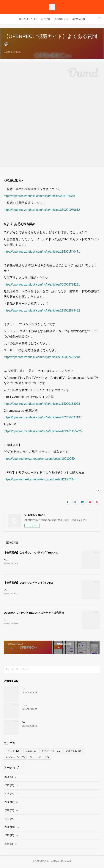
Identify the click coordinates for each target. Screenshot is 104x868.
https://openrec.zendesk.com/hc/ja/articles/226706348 (39, 196)
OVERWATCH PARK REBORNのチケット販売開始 (34, 613)
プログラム (74, 752)
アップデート (51, 752)
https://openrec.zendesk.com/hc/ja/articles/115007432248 (42, 357)
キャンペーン (15, 758)
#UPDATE (46, 19)
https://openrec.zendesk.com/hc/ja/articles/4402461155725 (43, 431)
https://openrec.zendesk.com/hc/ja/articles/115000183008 (42, 404)
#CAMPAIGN (78, 19)
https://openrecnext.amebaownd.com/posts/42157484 (39, 479)
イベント (13, 752)
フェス (31, 752)
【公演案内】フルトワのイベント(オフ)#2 (28, 583)
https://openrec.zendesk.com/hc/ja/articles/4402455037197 (43, 417)
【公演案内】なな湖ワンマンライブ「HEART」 (32, 553)
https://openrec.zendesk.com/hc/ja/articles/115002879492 (42, 310)
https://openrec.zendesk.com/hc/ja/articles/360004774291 (42, 285)
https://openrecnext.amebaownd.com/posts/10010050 (39, 459)
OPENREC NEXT (28, 19)
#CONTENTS (61, 19)
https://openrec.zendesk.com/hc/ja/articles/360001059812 (42, 210)
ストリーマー (39, 758)
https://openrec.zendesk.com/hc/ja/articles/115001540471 (42, 252)
